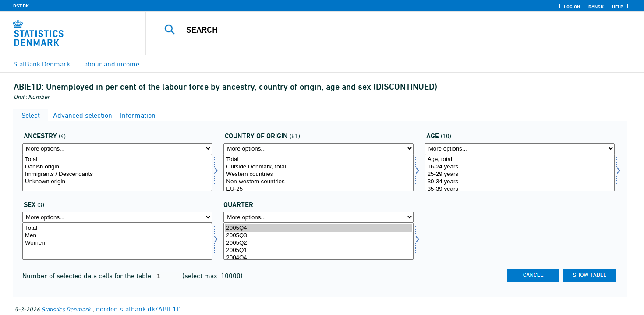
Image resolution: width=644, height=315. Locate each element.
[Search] (379, 30)
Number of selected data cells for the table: (88, 276)
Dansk (596, 7)
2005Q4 (318, 228)
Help (618, 7)
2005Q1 (318, 250)
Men (117, 236)
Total (117, 159)
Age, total (520, 159)
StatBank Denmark (42, 64)
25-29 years (520, 174)
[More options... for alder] (520, 149)
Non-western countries (318, 182)
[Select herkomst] (117, 173)
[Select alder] (520, 173)
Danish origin (117, 167)
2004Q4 (318, 258)
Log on (572, 7)
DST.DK (21, 6)
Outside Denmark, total (318, 167)
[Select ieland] (318, 173)
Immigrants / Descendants (117, 174)
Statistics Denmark (66, 309)
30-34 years (520, 182)
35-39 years (520, 189)
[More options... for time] (318, 217)
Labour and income (110, 64)
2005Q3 (318, 236)
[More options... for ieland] (318, 149)
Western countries (318, 174)
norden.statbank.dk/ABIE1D (138, 309)
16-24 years (520, 167)
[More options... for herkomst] (117, 149)
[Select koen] (117, 241)
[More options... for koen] (117, 217)
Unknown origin (117, 182)
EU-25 (318, 189)
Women (117, 243)
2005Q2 (318, 243)
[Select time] (318, 241)
